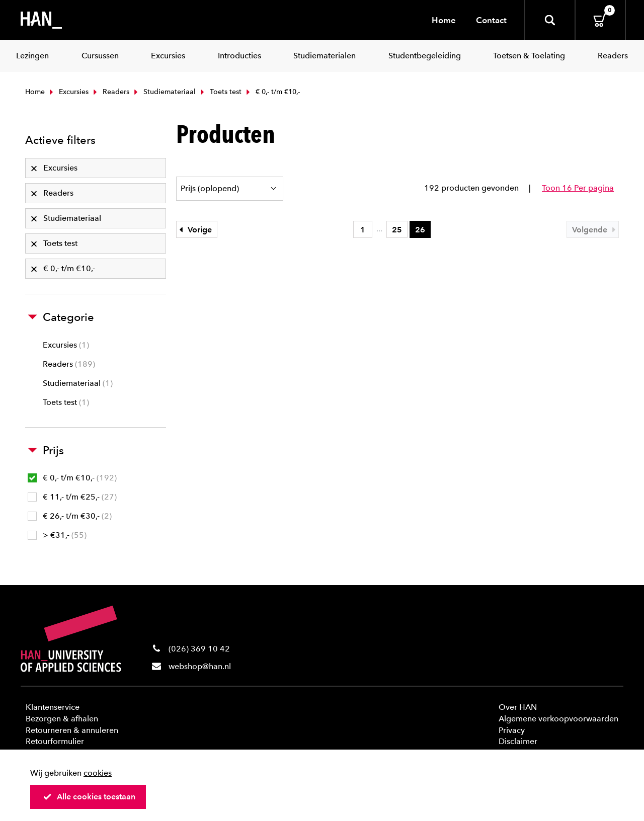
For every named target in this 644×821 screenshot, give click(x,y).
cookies (98, 773)
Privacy (512, 730)
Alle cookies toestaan (89, 797)
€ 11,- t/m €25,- (72, 497)
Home (444, 20)
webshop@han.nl (200, 666)
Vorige (194, 230)
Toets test (220, 92)
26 (420, 230)
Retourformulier (55, 741)
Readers (110, 92)
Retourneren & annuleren (72, 730)
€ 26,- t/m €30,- (70, 516)
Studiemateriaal (164, 92)
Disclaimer (518, 741)
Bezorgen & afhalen (62, 719)
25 (397, 230)
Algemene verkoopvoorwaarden (558, 719)
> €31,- (57, 535)
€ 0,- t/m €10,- (72, 478)
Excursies (68, 92)
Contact (491, 20)
